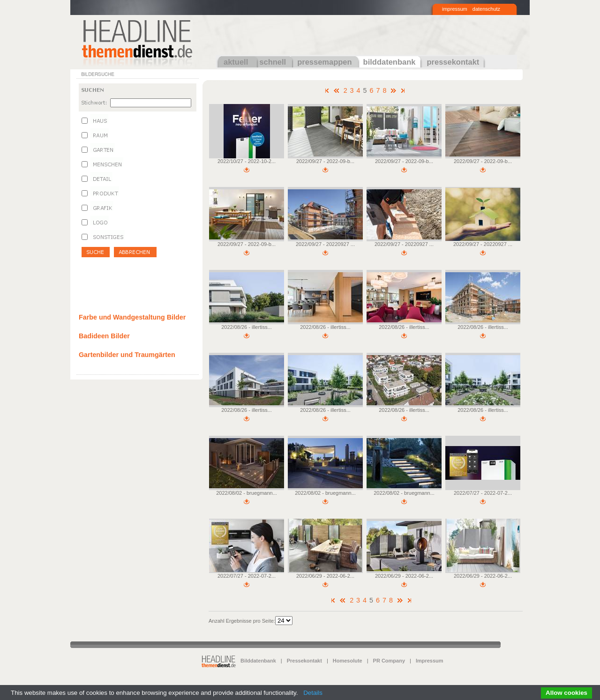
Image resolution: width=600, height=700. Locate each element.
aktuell (236, 62)
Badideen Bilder (104, 336)
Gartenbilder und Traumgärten (127, 355)
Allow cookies (566, 693)
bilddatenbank (390, 62)
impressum (455, 9)
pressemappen (324, 62)
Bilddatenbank (258, 661)
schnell (273, 62)
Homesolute (348, 661)
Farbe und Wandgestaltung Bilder (132, 317)
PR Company (389, 661)
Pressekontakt (304, 661)
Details (313, 693)
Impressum (430, 661)
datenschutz (486, 9)
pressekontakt (453, 62)
